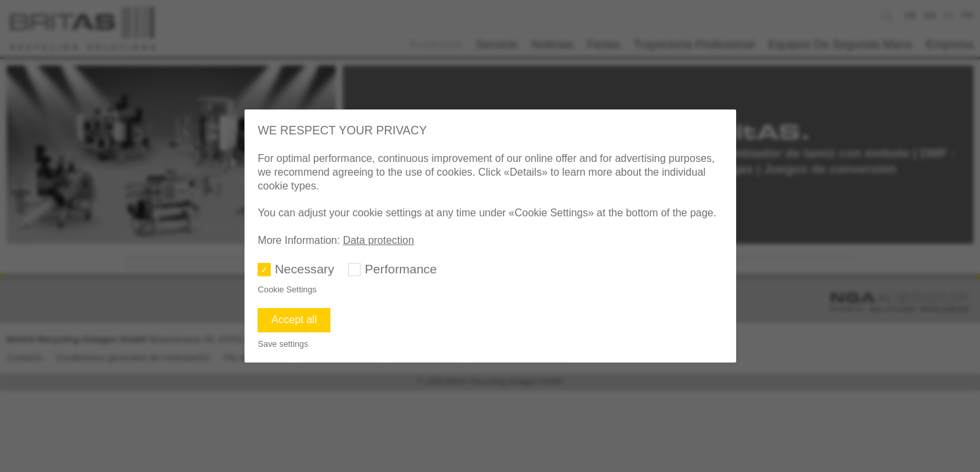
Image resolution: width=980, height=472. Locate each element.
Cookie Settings (287, 289)
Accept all (294, 320)
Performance (401, 269)
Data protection (379, 240)
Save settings (283, 344)
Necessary (304, 269)
